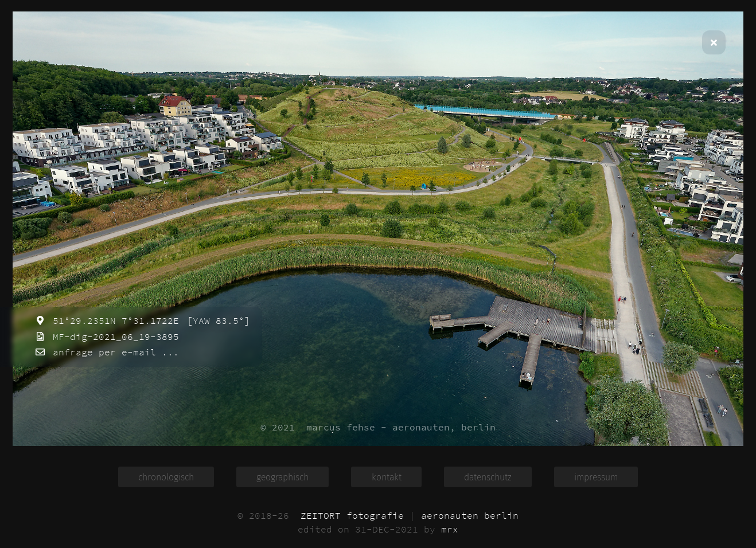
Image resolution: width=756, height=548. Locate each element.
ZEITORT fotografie (352, 515)
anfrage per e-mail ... (113, 352)
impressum (596, 477)
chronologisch (166, 477)
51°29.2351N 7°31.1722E (113, 320)
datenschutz (488, 477)
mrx (450, 529)
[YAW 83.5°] (216, 320)
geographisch (282, 477)
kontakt (387, 477)
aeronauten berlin (470, 515)
